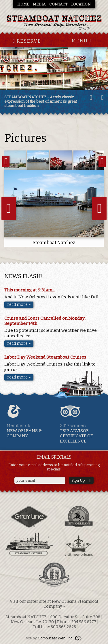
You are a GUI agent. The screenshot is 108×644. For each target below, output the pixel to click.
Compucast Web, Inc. (56, 638)
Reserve (27, 41)
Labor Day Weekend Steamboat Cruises (45, 357)
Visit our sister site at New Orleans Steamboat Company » (54, 604)
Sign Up (78, 480)
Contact (58, 4)
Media (39, 4)
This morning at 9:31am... (30, 290)
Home (23, 4)
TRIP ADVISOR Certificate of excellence (82, 424)
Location (81, 4)
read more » (19, 305)
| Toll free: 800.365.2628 (65, 624)
